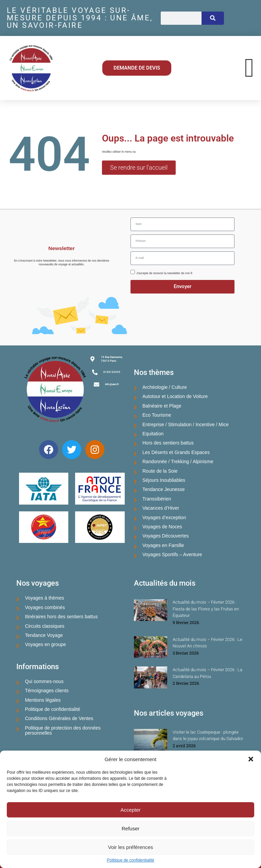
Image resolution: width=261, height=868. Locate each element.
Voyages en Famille (163, 545)
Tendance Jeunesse (164, 489)
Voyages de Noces (162, 527)
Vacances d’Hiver (161, 508)
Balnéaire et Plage (162, 406)
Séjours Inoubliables (164, 480)
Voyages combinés (45, 607)
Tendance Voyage (44, 635)
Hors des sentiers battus (168, 443)
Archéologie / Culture (165, 387)
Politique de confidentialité (130, 860)
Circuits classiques (45, 626)
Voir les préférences (131, 847)
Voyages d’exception (164, 517)
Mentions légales (43, 700)
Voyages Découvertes (166, 536)
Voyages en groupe (45, 644)
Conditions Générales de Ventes (59, 718)
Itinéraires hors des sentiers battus (61, 617)
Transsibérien (157, 499)
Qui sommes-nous (44, 681)
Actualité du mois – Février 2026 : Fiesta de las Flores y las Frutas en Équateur (206, 609)
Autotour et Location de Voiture (175, 396)
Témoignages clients (47, 691)
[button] (251, 759)
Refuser (131, 828)
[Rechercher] (213, 18)
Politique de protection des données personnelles (63, 730)
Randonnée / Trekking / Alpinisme (178, 461)
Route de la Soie (160, 471)
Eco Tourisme (157, 415)
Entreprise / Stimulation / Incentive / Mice (186, 424)
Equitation (153, 434)
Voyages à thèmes (44, 598)
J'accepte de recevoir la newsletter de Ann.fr (164, 273)
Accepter (130, 810)
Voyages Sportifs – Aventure (172, 554)
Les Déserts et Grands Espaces (176, 452)
